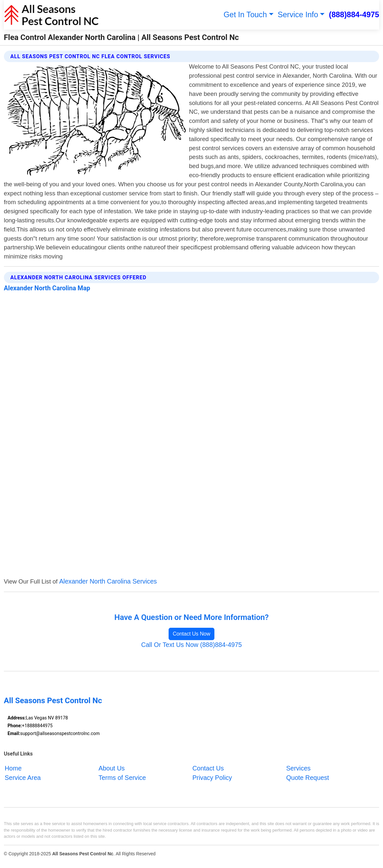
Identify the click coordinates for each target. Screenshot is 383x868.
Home (13, 768)
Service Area (23, 778)
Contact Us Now (192, 634)
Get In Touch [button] (245, 15)
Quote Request (308, 778)
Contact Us (208, 768)
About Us (112, 768)
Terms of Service (122, 778)
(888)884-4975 (354, 15)
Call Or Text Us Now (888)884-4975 (191, 645)
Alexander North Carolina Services (108, 581)
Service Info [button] (298, 15)
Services (298, 768)
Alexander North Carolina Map (47, 288)
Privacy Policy (212, 778)
